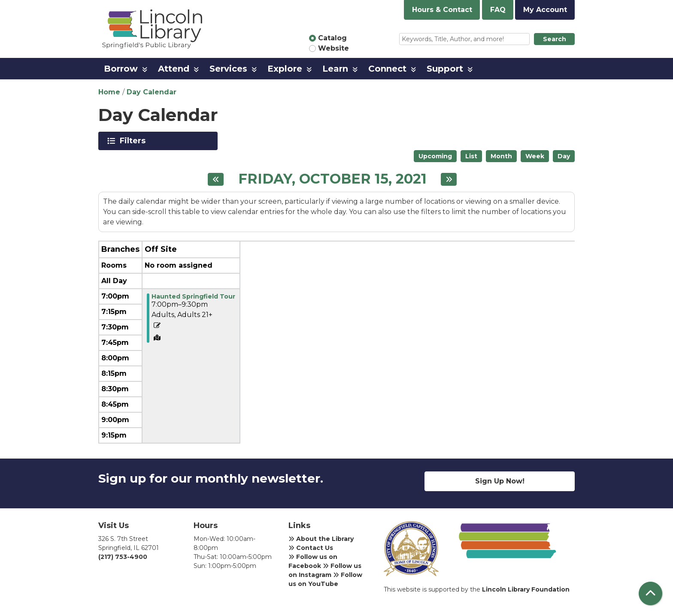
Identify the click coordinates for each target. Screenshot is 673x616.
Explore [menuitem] (285, 69)
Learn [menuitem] (335, 69)
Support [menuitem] (445, 69)
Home (109, 92)
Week (535, 156)
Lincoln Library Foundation (526, 589)
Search (555, 39)
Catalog (332, 38)
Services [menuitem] (228, 69)
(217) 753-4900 (123, 557)
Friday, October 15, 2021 (332, 179)
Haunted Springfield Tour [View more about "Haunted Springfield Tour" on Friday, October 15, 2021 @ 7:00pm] (193, 296)
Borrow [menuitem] (121, 69)
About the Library (321, 539)
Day (564, 156)
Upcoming (435, 156)
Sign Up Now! (500, 481)
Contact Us (311, 548)
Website (333, 48)
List (471, 156)
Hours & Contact (442, 10)
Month (501, 156)
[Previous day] (216, 179)
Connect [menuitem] (387, 69)
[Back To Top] (650, 593)
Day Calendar (152, 92)
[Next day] (449, 179)
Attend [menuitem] (174, 69)
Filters (134, 141)
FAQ (498, 10)
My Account (545, 10)
